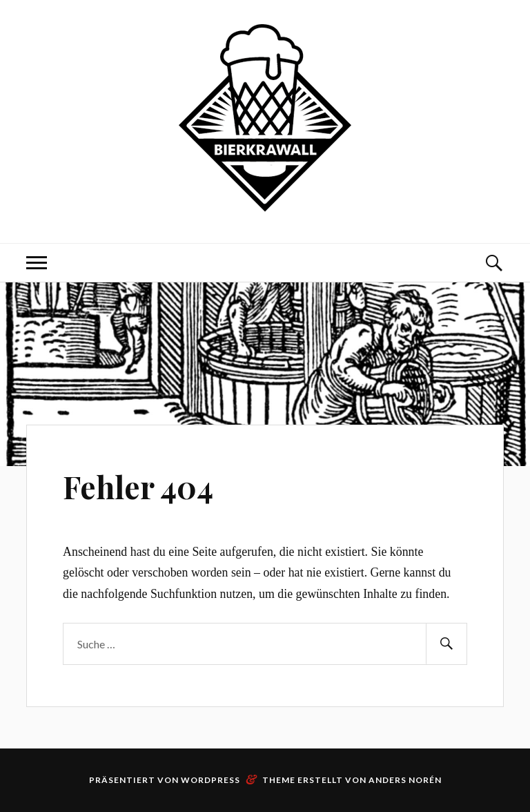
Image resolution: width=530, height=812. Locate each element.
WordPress (210, 780)
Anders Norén (405, 780)
